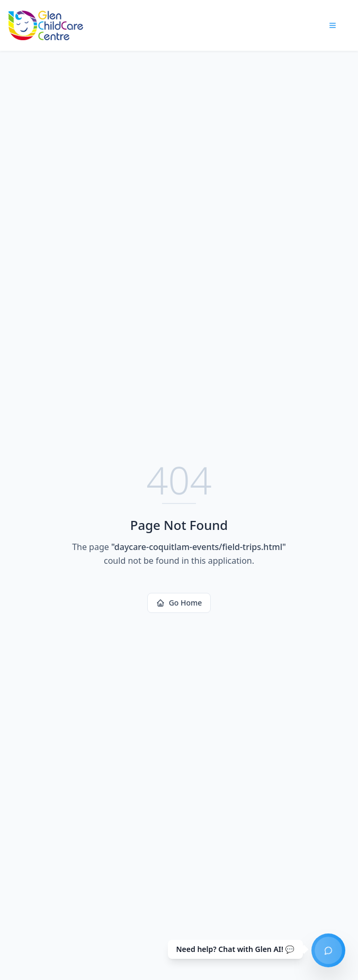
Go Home (179, 603)
